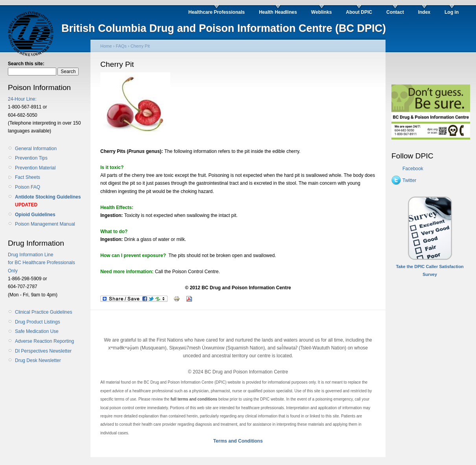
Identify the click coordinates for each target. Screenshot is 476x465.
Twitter (409, 180)
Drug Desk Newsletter (38, 360)
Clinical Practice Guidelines (43, 312)
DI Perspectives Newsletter (43, 351)
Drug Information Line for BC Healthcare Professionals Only (42, 263)
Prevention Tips (31, 158)
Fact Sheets (28, 177)
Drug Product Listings (38, 322)
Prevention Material (35, 168)
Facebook (413, 169)
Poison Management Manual (45, 224)
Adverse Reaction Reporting (44, 341)
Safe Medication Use (37, 331)
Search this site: (26, 64)
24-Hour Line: (22, 99)
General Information (36, 149)
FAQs (121, 46)
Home (106, 46)
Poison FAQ (28, 187)
